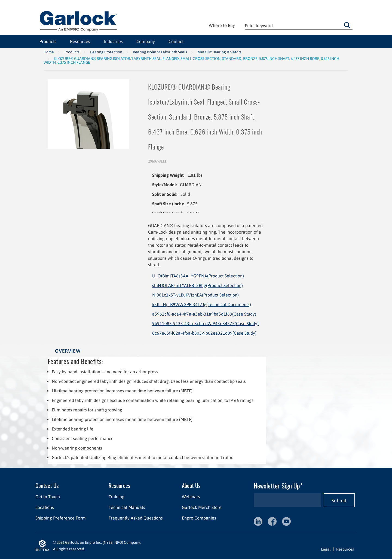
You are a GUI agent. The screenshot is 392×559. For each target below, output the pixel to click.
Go (347, 25)
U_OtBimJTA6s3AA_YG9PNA (198, 276)
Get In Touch (48, 497)
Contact (176, 41)
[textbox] (299, 25)
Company (146, 41)
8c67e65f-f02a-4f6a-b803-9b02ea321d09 (204, 333)
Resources (80, 41)
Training (117, 497)
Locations (45, 507)
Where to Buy (222, 25)
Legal (326, 549)
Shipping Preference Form (61, 518)
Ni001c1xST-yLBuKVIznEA (195, 295)
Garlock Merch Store (202, 507)
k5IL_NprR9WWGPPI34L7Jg (202, 304)
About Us (191, 485)
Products (48, 41)
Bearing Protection (106, 52)
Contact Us (47, 485)
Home (49, 52)
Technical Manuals (127, 507)
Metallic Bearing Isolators (220, 52)
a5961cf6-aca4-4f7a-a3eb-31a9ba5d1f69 (204, 314)
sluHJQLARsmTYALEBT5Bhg (197, 285)
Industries (113, 41)
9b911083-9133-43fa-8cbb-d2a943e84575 (205, 323)
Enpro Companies (199, 518)
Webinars (191, 497)
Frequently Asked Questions (136, 518)
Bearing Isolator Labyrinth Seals (160, 52)
